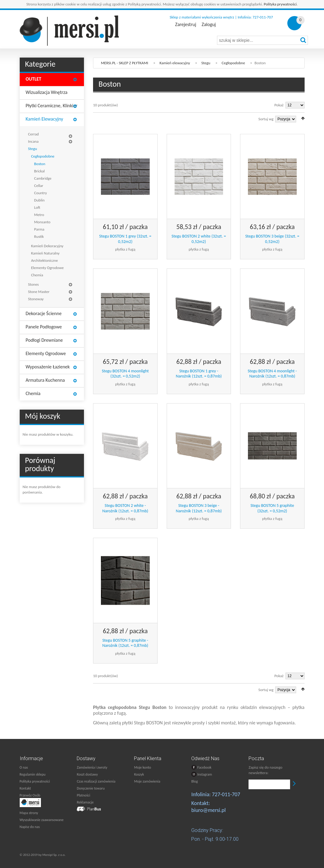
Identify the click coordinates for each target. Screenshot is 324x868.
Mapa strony (29, 813)
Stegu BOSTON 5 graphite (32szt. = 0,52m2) (272, 508)
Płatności (83, 795)
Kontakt (25, 788)
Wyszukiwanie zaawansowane (42, 820)
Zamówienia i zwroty (92, 767)
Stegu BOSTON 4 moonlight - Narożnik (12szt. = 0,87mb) (272, 374)
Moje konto (142, 767)
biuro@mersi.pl (208, 810)
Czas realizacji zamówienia (96, 781)
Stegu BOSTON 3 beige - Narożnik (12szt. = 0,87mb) (199, 508)
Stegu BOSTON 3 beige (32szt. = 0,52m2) (272, 239)
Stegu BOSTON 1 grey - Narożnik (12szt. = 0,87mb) (199, 374)
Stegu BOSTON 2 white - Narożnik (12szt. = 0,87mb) (125, 508)
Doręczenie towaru (91, 788)
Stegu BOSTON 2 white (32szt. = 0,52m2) (199, 239)
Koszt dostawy (87, 774)
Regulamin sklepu (33, 774)
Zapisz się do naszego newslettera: (265, 770)
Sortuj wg (266, 119)
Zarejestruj (186, 25)
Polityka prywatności (280, 4)
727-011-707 (226, 794)
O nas (24, 767)
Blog (194, 781)
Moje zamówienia (147, 781)
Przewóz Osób (30, 795)
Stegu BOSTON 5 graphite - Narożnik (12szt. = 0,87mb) (125, 643)
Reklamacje (85, 802)
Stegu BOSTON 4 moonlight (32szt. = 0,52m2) (125, 374)
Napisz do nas (30, 827)
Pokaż (279, 105)
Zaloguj (209, 25)
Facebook (201, 767)
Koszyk (139, 774)
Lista (104, 118)
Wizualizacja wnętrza (47, 92)
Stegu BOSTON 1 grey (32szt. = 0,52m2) (125, 239)
